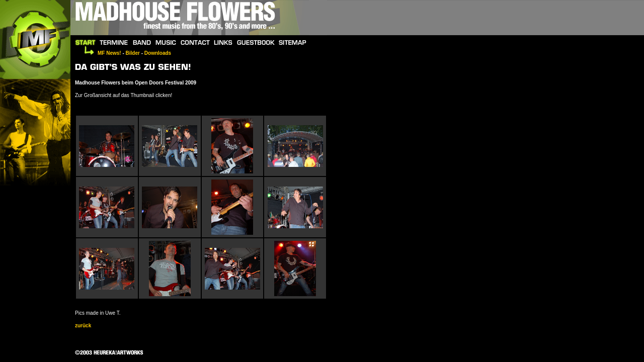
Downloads (158, 53)
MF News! (109, 53)
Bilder (133, 53)
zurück (83, 326)
